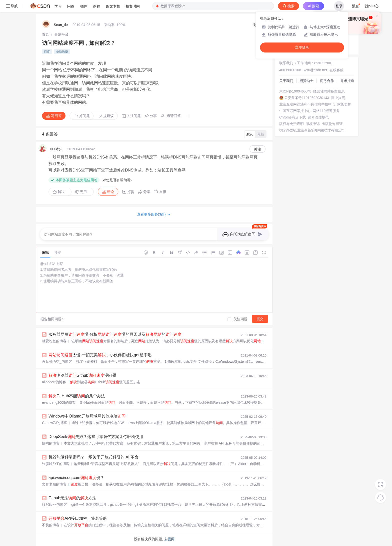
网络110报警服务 (326, 111)
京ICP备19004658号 (295, 91)
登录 (339, 6)
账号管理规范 (318, 117)
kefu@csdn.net (315, 70)
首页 (45, 34)
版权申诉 (313, 124)
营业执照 (338, 98)
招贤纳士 (306, 81)
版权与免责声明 (291, 124)
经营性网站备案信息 (329, 91)
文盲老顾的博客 (54, 484)
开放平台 (61, 34)
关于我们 (286, 81)
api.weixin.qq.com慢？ (76, 478)
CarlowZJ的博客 (55, 423)
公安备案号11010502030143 (307, 98)
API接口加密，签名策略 (78, 518)
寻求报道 (347, 81)
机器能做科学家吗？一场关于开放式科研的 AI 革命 (93, 457)
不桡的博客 (51, 525)
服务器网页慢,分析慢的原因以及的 (115, 334)
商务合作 (327, 81)
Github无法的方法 (72, 498)
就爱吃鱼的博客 (54, 341)
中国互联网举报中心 (295, 111)
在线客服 (336, 70)
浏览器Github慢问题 (82, 375)
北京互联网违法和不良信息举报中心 (307, 104)
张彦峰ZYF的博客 (56, 464)
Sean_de (61, 25)
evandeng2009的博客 (59, 402)
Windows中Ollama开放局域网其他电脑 (87, 416)
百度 (47, 52)
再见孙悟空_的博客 (57, 361)
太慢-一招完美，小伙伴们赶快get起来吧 (100, 355)
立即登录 (302, 47)
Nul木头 (56, 149)
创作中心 (371, 6)
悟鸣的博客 (51, 443)
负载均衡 (62, 52)
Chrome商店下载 (292, 117)
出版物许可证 (332, 124)
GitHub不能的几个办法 (77, 396)
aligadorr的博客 (54, 382)
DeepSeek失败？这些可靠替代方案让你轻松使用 (96, 437)
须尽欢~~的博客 (54, 504)
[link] (45, 34)
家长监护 (344, 104)
